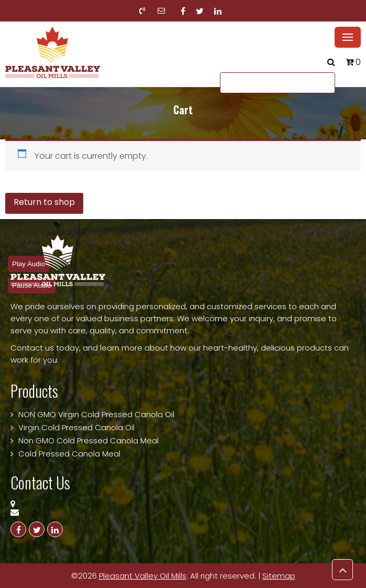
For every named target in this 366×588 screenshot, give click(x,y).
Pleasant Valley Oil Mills (143, 576)
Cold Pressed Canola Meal (69, 454)
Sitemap (279, 576)
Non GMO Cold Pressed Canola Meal (88, 440)
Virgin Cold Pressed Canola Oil (76, 427)
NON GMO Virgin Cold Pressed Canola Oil (96, 414)
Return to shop (44, 202)
